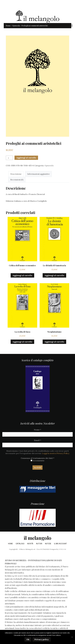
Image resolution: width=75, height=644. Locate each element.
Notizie (48, 544)
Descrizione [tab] (16, 174)
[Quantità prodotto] (9, 158)
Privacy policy (42, 639)
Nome (37, 430)
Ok (28, 639)
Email (38, 440)
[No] (72, 637)
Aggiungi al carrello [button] (22, 275)
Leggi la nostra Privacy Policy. (56, 453)
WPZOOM (62, 549)
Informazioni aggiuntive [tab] (38, 174)
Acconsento (37, 461)
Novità (30, 544)
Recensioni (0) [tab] (17, 180)
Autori (39, 544)
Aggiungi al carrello (26, 158)
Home (8, 26)
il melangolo (37, 538)
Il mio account (61, 544)
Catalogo (20, 544)
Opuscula (16, 26)
